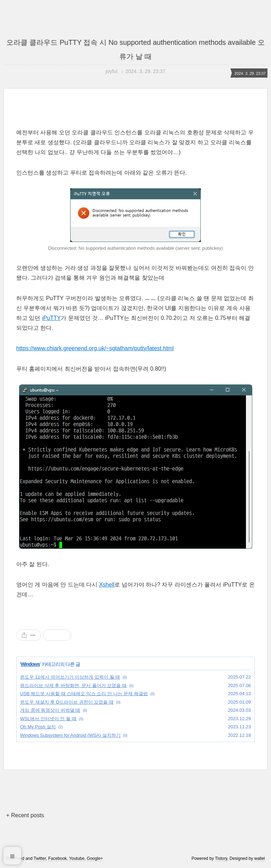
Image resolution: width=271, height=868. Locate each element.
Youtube (77, 858)
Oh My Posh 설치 (38, 727)
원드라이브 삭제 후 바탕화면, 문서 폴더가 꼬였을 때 (73, 685)
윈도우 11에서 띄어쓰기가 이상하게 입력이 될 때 (70, 677)
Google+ (95, 858)
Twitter (40, 858)
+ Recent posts (25, 815)
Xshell (107, 585)
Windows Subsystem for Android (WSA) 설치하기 (70, 735)
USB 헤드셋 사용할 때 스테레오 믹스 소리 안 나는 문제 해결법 (84, 694)
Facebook (58, 858)
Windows (30, 664)
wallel (260, 858)
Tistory (221, 858)
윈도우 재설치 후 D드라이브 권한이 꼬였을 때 (67, 702)
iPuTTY (51, 318)
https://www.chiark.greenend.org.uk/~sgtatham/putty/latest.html (95, 348)
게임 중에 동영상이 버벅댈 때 (50, 710)
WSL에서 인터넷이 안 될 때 (48, 719)
